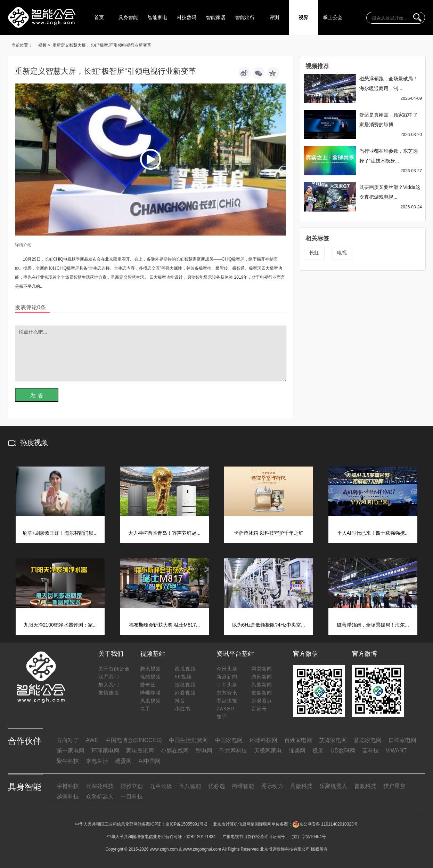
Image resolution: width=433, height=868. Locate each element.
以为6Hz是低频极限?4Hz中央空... (268, 625)
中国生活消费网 (188, 740)
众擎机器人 (100, 797)
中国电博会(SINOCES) (134, 740)
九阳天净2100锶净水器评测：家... (60, 625)
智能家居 (216, 17)
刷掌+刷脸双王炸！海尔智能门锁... (60, 533)
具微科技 (301, 786)
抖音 (180, 701)
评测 (274, 17)
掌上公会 (333, 17)
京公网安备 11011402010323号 (325, 824)
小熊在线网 (175, 751)
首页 (99, 17)
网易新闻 (262, 669)
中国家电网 (229, 740)
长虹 (314, 253)
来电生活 (97, 761)
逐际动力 (272, 786)
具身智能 (128, 17)
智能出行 (245, 17)
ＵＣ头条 (227, 685)
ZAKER (226, 709)
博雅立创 (132, 786)
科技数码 (187, 17)
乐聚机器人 (333, 786)
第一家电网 (71, 751)
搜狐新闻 (262, 693)
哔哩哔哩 (150, 693)
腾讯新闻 (262, 677)
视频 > (44, 45)
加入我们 (109, 685)
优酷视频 (150, 677)
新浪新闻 (227, 677)
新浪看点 (262, 701)
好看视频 (185, 693)
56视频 (183, 677)
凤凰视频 (150, 701)
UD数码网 (343, 751)
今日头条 (227, 669)
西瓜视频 (185, 669)
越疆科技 (68, 797)
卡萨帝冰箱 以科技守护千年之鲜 (269, 533)
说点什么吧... (151, 353)
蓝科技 (370, 751)
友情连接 (109, 693)
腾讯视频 (150, 669)
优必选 (217, 786)
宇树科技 (68, 786)
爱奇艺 (148, 685)
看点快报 (227, 701)
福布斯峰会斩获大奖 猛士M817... (165, 625)
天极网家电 (268, 751)
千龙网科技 (233, 751)
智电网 (204, 751)
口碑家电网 (402, 740)
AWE (92, 740)
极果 (318, 751)
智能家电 (157, 17)
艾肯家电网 (333, 740)
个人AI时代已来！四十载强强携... (373, 533)
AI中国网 (150, 761)
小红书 (183, 709)
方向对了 (68, 740)
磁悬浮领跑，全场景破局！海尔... (373, 625)
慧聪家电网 (368, 740)
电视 (342, 253)
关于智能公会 (114, 669)
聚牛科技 (68, 761)
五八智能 (190, 786)
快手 (145, 709)
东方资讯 (227, 693)
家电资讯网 (140, 751)
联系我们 (109, 677)
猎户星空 (394, 786)
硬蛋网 (123, 761)
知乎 (222, 717)
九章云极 (161, 786)
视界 (303, 17)
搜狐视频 (185, 685)
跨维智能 (243, 786)
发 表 (36, 396)
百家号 (259, 709)
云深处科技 (100, 786)
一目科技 (132, 797)
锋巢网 (297, 751)
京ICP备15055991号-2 (186, 824)
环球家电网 (105, 751)
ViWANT (396, 751)
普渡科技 (365, 786)
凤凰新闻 (262, 685)
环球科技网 (263, 740)
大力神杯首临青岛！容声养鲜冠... (164, 533)
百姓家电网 (298, 740)
